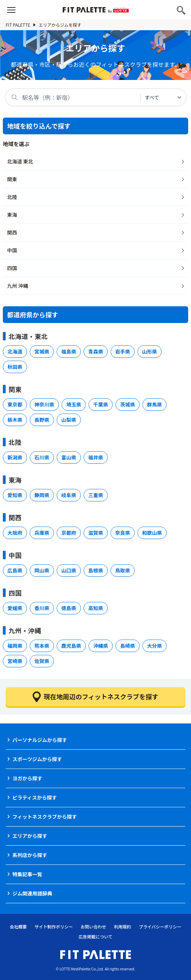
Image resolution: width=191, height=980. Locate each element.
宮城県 (42, 351)
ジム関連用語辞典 (32, 893)
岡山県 (42, 570)
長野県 (42, 420)
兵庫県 (42, 533)
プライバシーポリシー (160, 927)
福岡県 (15, 646)
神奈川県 (44, 404)
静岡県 (42, 495)
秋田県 (15, 367)
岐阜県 (69, 495)
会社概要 (18, 927)
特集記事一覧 (27, 874)
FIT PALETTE (21, 25)
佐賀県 (42, 661)
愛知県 (15, 495)
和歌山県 (152, 533)
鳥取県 (123, 570)
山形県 (150, 351)
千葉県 (101, 404)
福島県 (69, 351)
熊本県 (42, 646)
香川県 (42, 608)
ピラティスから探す (35, 797)
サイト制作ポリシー (54, 927)
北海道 (15, 351)
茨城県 (128, 404)
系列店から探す (30, 855)
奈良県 (123, 533)
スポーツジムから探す (37, 759)
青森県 (96, 351)
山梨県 (69, 420)
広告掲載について (96, 936)
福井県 (96, 457)
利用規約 (123, 927)
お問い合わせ (94, 927)
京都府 (69, 533)
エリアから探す (30, 836)
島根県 (96, 570)
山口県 (69, 570)
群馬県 (155, 404)
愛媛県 (15, 608)
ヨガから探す (27, 778)
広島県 (15, 570)
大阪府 (15, 533)
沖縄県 (101, 646)
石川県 (42, 457)
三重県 (96, 495)
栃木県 (15, 420)
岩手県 (123, 351)
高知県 (96, 608)
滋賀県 (96, 533)
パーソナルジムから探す (40, 740)
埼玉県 (74, 404)
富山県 (69, 457)
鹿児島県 (71, 646)
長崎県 (128, 646)
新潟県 (15, 457)
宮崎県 (15, 661)
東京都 (15, 404)
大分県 (155, 646)
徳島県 (69, 608)
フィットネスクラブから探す (45, 817)
